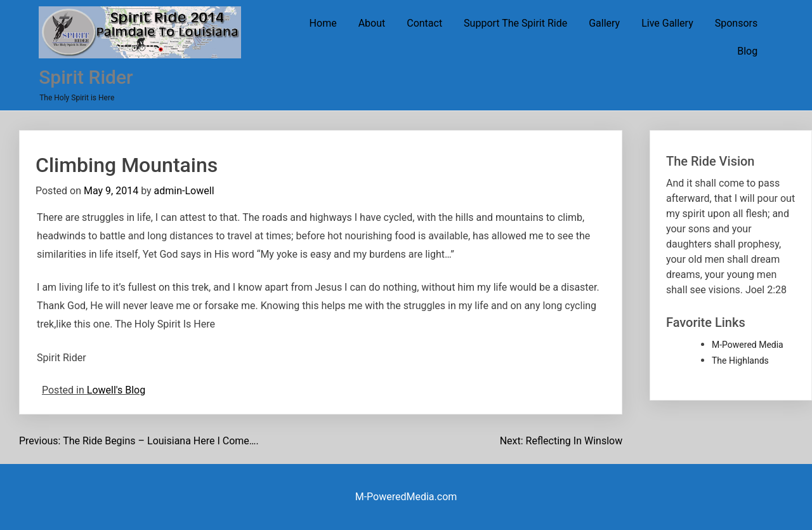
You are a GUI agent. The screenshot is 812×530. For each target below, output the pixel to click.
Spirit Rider (86, 77)
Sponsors (737, 23)
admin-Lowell (184, 191)
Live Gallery (667, 23)
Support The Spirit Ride (515, 23)
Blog (747, 51)
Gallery (604, 23)
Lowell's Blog (116, 390)
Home (323, 23)
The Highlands (740, 361)
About (372, 23)
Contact (424, 23)
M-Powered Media (748, 345)
